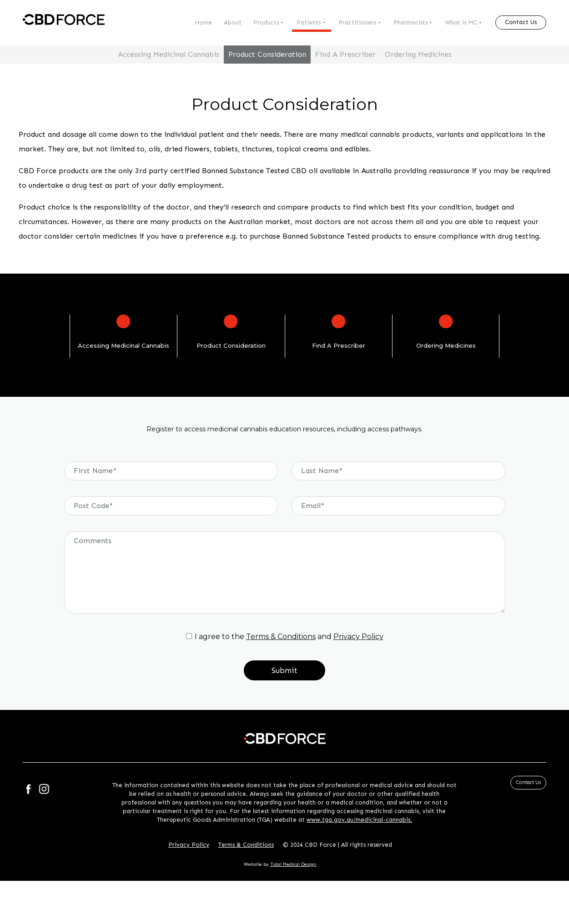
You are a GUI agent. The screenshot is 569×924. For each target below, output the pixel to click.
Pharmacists (413, 23)
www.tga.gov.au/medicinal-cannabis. (359, 820)
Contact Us (521, 22)
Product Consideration (267, 54)
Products (269, 23)
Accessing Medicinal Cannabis (169, 54)
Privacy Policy (358, 637)
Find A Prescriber (345, 54)
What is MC (464, 23)
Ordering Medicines (418, 54)
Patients (312, 23)
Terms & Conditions (281, 637)
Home (203, 22)
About (233, 22)
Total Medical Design (293, 864)
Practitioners (360, 23)
